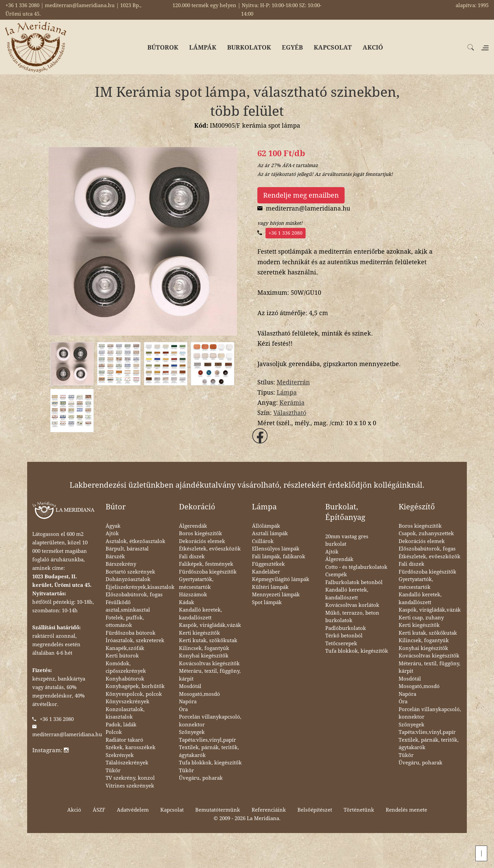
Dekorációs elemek (202, 541)
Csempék (336, 575)
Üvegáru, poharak (201, 778)
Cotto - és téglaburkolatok (356, 567)
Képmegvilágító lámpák (281, 579)
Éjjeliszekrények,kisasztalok (140, 587)
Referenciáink (269, 810)
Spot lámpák (267, 602)
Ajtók (112, 534)
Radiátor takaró (124, 740)
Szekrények (120, 755)
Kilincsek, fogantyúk (204, 648)
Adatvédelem (133, 810)
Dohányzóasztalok (128, 579)
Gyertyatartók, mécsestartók (196, 583)
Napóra (188, 702)
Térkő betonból (344, 636)
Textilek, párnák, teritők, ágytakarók (209, 751)
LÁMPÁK (203, 47)
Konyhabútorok (125, 679)
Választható (290, 413)
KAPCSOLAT (333, 47)
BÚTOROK (163, 47)
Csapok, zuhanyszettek (426, 534)
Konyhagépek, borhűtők (135, 686)
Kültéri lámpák (270, 587)
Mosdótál (190, 686)
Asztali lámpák (270, 534)
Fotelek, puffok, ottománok (125, 622)
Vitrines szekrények (130, 786)
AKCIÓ (373, 47)
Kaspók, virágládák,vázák (210, 625)
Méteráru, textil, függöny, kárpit (210, 675)
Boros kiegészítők (200, 534)
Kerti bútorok (122, 656)
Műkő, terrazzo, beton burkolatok (352, 617)
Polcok (114, 732)
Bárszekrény (121, 564)
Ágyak (113, 526)
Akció (74, 810)
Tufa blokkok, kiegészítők (210, 763)
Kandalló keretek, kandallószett (200, 614)
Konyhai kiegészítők (204, 656)
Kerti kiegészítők (199, 633)
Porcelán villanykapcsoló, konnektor (210, 721)
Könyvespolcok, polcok (134, 694)
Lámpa (287, 392)
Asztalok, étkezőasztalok (135, 541)
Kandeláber (266, 572)
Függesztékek (268, 564)
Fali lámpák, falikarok (279, 557)
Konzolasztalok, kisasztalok (125, 713)
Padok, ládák (121, 725)
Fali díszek (192, 557)
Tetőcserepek (341, 644)
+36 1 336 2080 (286, 233)
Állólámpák (266, 526)
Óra (183, 709)
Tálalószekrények (127, 763)
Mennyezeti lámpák (276, 595)
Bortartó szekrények (130, 572)
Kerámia (292, 403)
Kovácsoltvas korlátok (352, 605)
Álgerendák (193, 526)
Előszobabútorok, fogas (134, 595)
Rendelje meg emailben (301, 195)
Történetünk (359, 810)
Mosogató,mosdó (199, 694)
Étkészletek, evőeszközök (210, 549)
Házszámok (193, 595)
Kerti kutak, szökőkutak (208, 640)
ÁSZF (99, 810)
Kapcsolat (172, 810)
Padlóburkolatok (346, 628)
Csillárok (263, 541)
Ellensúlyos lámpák (276, 549)
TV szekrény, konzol (130, 778)
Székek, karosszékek (131, 747)
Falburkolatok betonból (354, 582)
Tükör (113, 771)
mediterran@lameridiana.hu (67, 735)
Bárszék (115, 557)
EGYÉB (292, 47)
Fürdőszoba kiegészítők (208, 572)
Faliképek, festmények (206, 564)
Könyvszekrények (127, 702)
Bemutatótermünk (218, 810)
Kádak (187, 602)
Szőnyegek (192, 732)
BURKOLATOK (249, 47)
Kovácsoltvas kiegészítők (209, 664)
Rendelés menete (406, 810)
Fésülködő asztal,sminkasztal (128, 606)
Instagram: (50, 750)
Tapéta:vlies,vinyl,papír (207, 740)
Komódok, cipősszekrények (126, 667)
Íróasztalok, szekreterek (135, 640)
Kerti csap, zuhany (421, 618)
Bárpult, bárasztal (127, 549)
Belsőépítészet (315, 810)
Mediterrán (293, 382)
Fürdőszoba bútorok (131, 633)
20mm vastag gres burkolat (347, 540)
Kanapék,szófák (125, 648)
